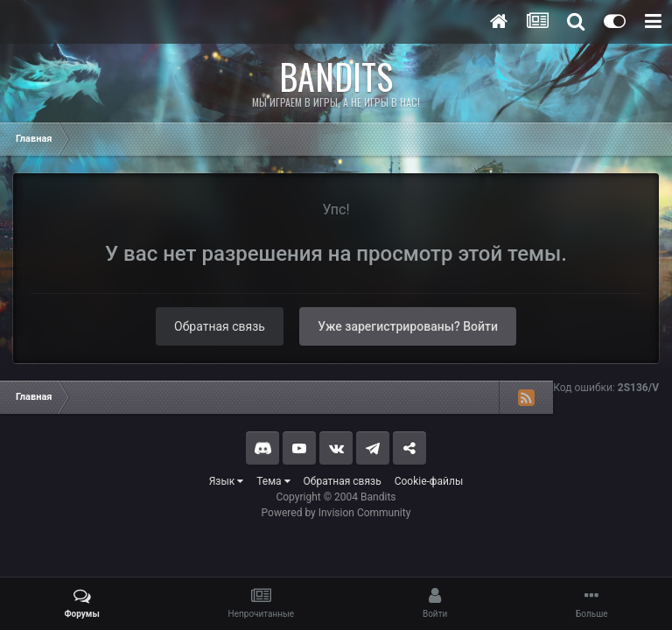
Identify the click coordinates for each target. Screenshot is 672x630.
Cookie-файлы (429, 481)
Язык (227, 481)
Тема (273, 481)
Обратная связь (220, 326)
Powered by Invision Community (336, 513)
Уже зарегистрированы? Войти (408, 326)
